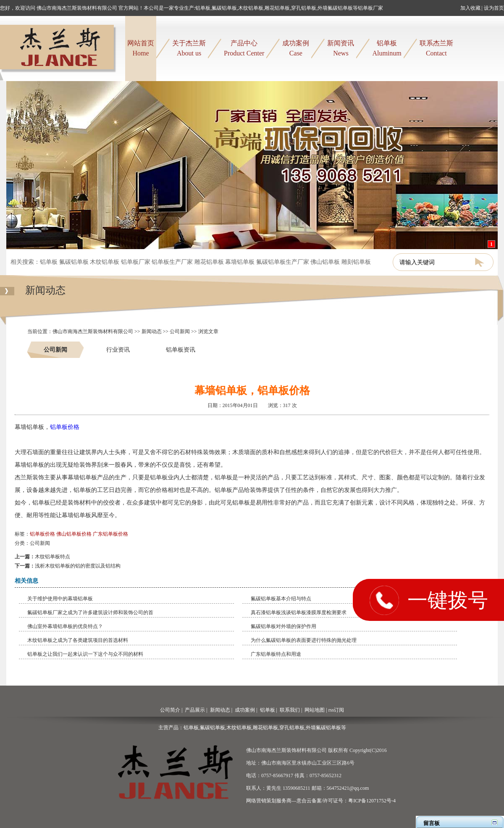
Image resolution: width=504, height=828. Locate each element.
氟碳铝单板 (74, 262)
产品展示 (195, 710)
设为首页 (494, 8)
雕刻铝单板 (356, 262)
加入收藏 (470, 8)
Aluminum (387, 47)
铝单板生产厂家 (172, 262)
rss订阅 (336, 710)
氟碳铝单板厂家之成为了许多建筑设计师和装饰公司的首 (90, 612)
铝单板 (49, 262)
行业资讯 (118, 350)
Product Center (244, 47)
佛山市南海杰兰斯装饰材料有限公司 (93, 331)
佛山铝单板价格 (74, 534)
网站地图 (315, 710)
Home (141, 47)
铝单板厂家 (136, 262)
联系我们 (290, 710)
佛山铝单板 (325, 262)
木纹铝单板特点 (52, 557)
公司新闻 (180, 331)
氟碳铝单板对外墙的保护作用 (283, 626)
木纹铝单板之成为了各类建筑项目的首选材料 (78, 640)
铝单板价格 (65, 427)
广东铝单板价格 (110, 534)
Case (296, 47)
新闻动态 (45, 294)
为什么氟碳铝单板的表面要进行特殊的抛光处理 (304, 640)
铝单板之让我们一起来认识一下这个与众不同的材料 (85, 654)
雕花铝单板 (209, 262)
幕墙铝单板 (240, 262)
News (341, 47)
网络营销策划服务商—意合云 (279, 801)
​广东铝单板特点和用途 (276, 654)
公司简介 (170, 710)
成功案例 (245, 710)
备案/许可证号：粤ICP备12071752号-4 (354, 801)
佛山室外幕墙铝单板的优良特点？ (65, 626)
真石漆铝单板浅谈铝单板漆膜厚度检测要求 (299, 612)
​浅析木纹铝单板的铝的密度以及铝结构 (78, 566)
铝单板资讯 (181, 350)
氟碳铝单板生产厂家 (283, 262)
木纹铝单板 (105, 262)
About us (189, 47)
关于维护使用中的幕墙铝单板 (60, 599)
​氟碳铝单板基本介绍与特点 (281, 599)
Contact (436, 47)
